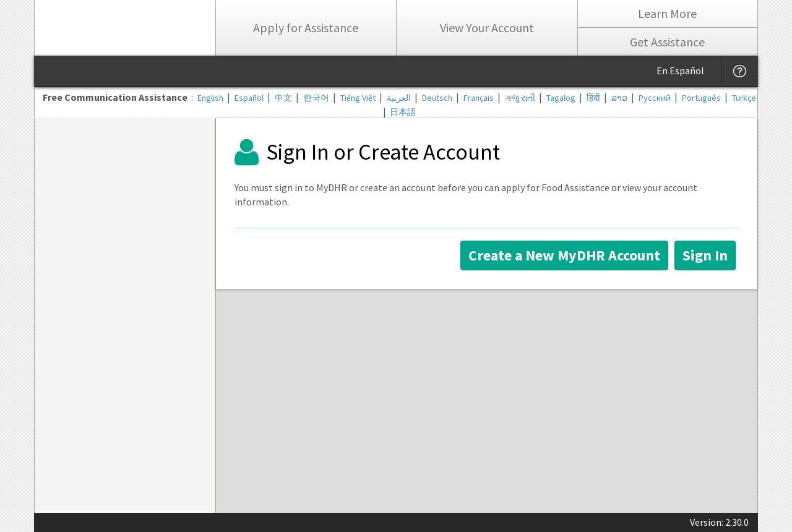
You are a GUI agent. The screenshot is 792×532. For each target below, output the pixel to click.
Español (249, 98)
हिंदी (593, 98)
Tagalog (561, 98)
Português (701, 98)
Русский (655, 98)
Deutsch (437, 98)
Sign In (705, 255)
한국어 (316, 98)
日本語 (403, 112)
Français (479, 98)
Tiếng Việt (358, 98)
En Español (680, 71)
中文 (283, 98)
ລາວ (619, 98)
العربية (399, 98)
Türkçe (744, 98)
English (210, 98)
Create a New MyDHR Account (564, 255)
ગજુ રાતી (520, 98)
